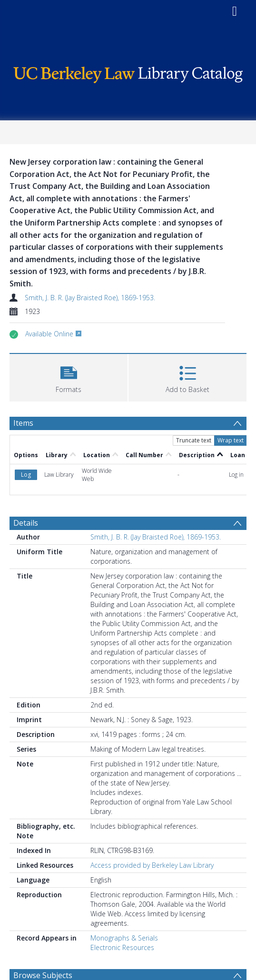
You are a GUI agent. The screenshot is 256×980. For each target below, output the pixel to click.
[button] (69, 377)
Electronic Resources (122, 947)
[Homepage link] (128, 73)
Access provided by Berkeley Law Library (152, 865)
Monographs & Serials (124, 938)
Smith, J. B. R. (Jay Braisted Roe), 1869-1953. (90, 298)
